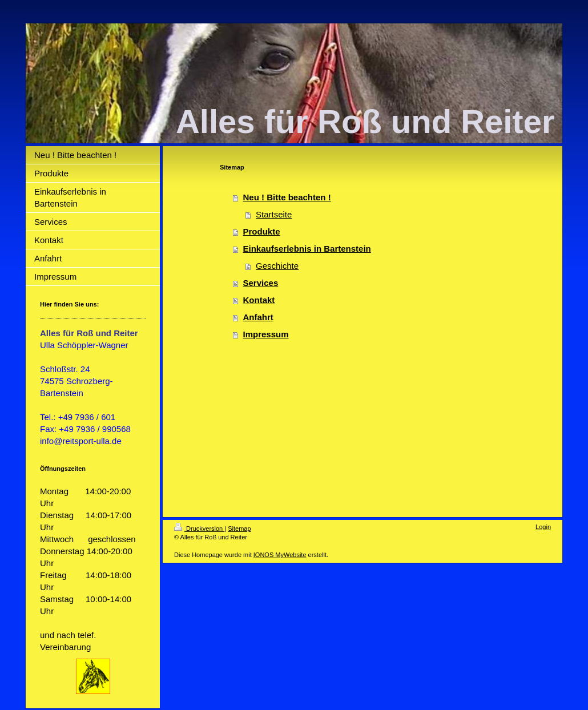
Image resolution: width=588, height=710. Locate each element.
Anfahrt (258, 317)
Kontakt (259, 300)
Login (543, 527)
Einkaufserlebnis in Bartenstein (307, 249)
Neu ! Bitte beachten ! (287, 197)
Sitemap (239, 529)
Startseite (274, 214)
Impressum (266, 334)
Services (261, 283)
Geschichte (277, 266)
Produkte (262, 231)
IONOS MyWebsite (280, 555)
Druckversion (199, 529)
